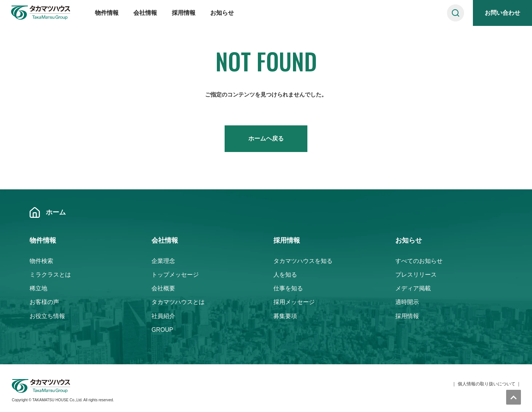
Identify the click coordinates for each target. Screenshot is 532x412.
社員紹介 (163, 316)
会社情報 (145, 13)
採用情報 (184, 13)
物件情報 (107, 13)
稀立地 (38, 288)
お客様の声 (44, 302)
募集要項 (285, 316)
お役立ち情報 (47, 316)
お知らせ (222, 13)
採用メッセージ (294, 302)
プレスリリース (416, 275)
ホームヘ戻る (266, 139)
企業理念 (163, 261)
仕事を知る (288, 288)
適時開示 (407, 302)
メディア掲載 (413, 288)
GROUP (162, 330)
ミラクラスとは (50, 275)
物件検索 (41, 261)
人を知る (285, 275)
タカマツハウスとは (178, 302)
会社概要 (163, 288)
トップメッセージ (175, 275)
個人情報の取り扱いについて (487, 384)
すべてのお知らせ (419, 261)
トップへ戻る (514, 397)
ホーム (56, 212)
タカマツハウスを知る (303, 261)
